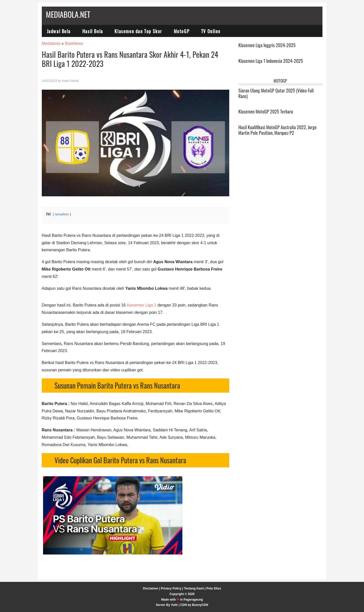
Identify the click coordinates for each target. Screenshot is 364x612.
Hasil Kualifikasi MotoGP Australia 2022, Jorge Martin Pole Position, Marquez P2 (277, 130)
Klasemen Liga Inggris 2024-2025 (267, 45)
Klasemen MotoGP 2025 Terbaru (266, 111)
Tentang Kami (194, 588)
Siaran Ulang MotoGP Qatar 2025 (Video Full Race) (276, 93)
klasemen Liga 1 (142, 305)
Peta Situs (214, 588)
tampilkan (62, 214)
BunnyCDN (200, 605)
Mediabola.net (68, 14)
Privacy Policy (171, 588)
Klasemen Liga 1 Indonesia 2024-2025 (271, 61)
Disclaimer (151, 588)
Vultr (174, 605)
